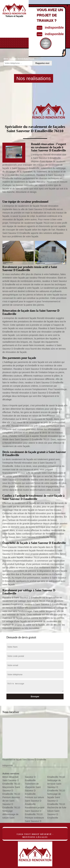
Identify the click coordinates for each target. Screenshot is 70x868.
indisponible (54, 27)
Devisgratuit (46, 43)
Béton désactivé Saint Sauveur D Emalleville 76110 (11, 780)
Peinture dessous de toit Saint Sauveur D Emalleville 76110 (11, 802)
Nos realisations (34, 78)
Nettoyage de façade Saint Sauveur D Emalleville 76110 (56, 799)
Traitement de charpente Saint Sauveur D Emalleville (33, 789)
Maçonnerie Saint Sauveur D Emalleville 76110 (11, 791)
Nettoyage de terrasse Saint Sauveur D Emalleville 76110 (56, 785)
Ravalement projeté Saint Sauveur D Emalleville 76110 (35, 811)
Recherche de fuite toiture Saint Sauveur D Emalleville (57, 813)
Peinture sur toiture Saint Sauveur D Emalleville (34, 801)
